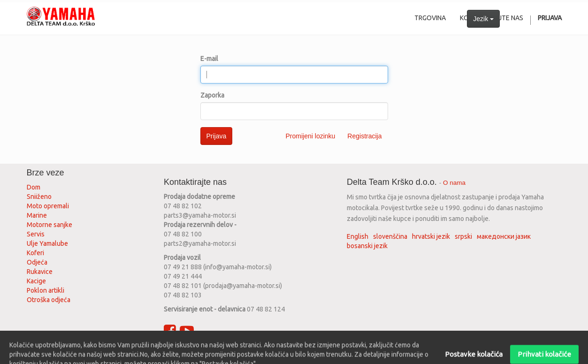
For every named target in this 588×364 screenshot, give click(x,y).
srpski (463, 236)
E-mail (209, 59)
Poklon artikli (46, 290)
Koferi (35, 253)
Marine (37, 215)
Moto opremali (48, 206)
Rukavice (40, 272)
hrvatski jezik (431, 236)
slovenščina (390, 236)
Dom (34, 187)
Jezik (483, 19)
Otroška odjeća (49, 300)
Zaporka (212, 95)
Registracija (364, 136)
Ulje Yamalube (47, 243)
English (358, 236)
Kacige (36, 281)
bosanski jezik (367, 246)
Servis (36, 234)
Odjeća (37, 262)
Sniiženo (39, 197)
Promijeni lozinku (311, 136)
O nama (454, 183)
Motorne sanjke (50, 225)
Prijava (217, 136)
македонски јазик (504, 236)
